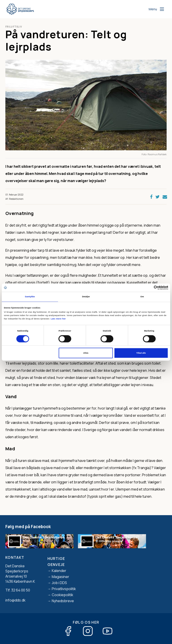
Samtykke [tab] (30, 297)
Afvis (86, 353)
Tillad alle (141, 353)
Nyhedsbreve (63, 601)
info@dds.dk (15, 600)
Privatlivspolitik (64, 589)
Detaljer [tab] (86, 297)
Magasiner (60, 577)
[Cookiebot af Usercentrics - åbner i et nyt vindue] (149, 288)
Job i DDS (59, 583)
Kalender (59, 571)
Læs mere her (58, 319)
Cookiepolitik (62, 595)
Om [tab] (142, 297)
